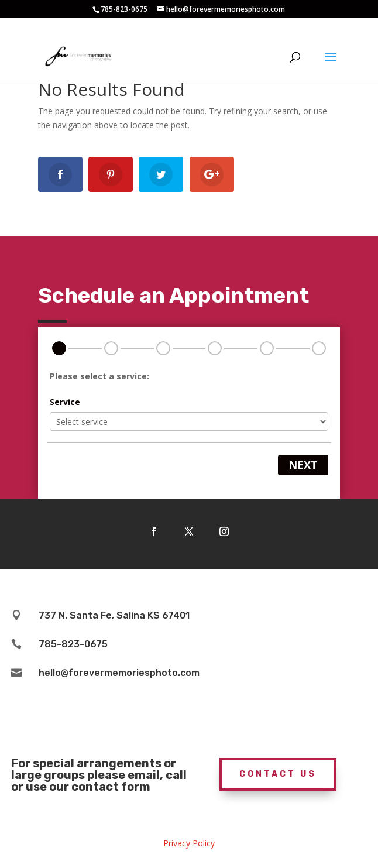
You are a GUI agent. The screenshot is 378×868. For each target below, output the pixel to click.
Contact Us (278, 774)
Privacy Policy (189, 843)
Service (65, 402)
